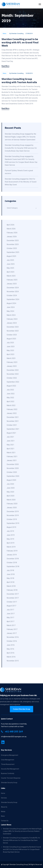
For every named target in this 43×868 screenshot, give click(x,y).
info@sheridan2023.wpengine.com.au (14, 737)
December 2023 (13, 327)
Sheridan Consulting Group (19, 865)
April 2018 (10, 582)
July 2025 (10, 260)
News (5, 33)
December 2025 (13, 240)
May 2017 (10, 618)
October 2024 (12, 295)
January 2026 (12, 237)
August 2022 (11, 386)
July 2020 (10, 484)
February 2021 (12, 457)
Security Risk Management (10, 769)
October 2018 (12, 563)
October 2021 (12, 425)
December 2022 (13, 370)
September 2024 (13, 299)
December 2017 (13, 594)
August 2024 (11, 303)
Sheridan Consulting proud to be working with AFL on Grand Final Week (20, 42)
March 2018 (11, 586)
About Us (4, 807)
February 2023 (12, 362)
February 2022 (12, 409)
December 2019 (13, 511)
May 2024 (10, 311)
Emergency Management (10, 755)
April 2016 (10, 653)
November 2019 (13, 515)
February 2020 (12, 504)
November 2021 (13, 421)
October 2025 (12, 248)
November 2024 (13, 292)
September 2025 (13, 252)
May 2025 (10, 268)
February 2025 (12, 280)
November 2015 (13, 661)
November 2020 (13, 468)
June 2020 (11, 488)
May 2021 (10, 445)
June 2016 (11, 645)
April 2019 (10, 543)
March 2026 (11, 229)
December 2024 (13, 288)
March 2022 (11, 405)
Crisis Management (8, 760)
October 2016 (12, 641)
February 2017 (12, 629)
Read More (5, 66)
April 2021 (10, 449)
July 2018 (10, 570)
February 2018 (12, 590)
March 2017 (11, 625)
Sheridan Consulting (17, 33)
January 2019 (12, 555)
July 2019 (10, 531)
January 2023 (12, 366)
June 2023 (11, 347)
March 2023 (11, 358)
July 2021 (10, 437)
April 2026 (10, 225)
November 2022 (13, 374)
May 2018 (10, 578)
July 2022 (10, 390)
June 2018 (11, 574)
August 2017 (11, 606)
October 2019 (12, 519)
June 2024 (11, 307)
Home (3, 793)
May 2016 (10, 649)
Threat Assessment (8, 764)
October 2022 (12, 378)
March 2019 (11, 547)
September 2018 (13, 566)
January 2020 (12, 508)
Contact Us (5, 821)
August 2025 (11, 256)
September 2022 (13, 382)
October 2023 (12, 335)
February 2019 (12, 551)
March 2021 (11, 453)
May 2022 (10, 398)
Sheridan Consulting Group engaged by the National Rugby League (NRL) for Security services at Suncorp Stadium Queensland (20, 137)
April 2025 (10, 272)
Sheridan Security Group (9, 783)
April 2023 (10, 354)
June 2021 (11, 441)
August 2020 (11, 480)
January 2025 (12, 284)
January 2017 (12, 633)
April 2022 (10, 402)
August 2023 (11, 339)
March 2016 (11, 657)
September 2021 (13, 429)
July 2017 (10, 610)
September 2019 (13, 523)
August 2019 (11, 527)
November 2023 (13, 331)
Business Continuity (8, 773)
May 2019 (10, 539)
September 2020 (13, 476)
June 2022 (11, 394)
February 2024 (12, 319)
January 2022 (12, 413)
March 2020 (11, 500)
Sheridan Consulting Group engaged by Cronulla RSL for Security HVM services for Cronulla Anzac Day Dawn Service (21, 148)
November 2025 (13, 244)
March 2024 (11, 315)
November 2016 (13, 637)
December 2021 (13, 417)
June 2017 (11, 614)
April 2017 (10, 621)
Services (4, 798)
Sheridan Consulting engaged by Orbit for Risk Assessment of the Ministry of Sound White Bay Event (21, 182)
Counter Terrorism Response (11, 778)
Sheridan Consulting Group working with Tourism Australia (19, 81)
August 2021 (11, 433)
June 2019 (11, 535)
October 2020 (12, 472)
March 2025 (11, 276)
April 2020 (10, 496)
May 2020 (10, 492)
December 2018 (13, 559)
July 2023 (10, 343)
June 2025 (11, 264)
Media (3, 812)
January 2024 (12, 323)
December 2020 (13, 464)
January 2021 (12, 460)
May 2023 (10, 350)
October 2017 (12, 602)
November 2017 (13, 598)
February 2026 (12, 233)
